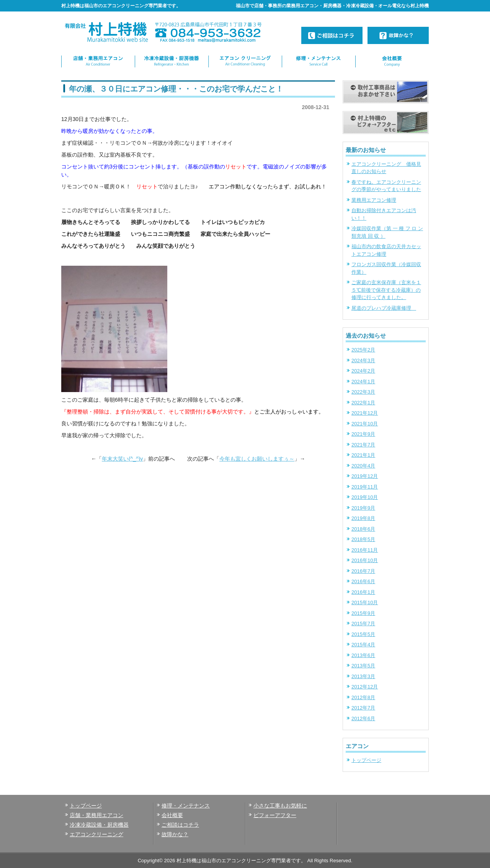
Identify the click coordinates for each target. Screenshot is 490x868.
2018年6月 (363, 529)
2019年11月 (365, 487)
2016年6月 (363, 581)
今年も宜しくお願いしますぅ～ (257, 459)
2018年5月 (363, 539)
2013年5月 (363, 666)
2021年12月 (365, 413)
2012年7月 (363, 708)
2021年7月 (363, 445)
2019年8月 (363, 518)
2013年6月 (363, 655)
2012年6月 (363, 718)
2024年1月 (363, 382)
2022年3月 (363, 392)
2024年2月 (363, 371)
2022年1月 (363, 403)
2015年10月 (365, 602)
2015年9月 (363, 613)
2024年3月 (363, 360)
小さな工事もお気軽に (280, 806)
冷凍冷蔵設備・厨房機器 (99, 825)
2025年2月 (363, 350)
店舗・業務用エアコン (96, 815)
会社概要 (172, 815)
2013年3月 (363, 676)
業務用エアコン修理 (374, 200)
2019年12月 (365, 476)
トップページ (366, 760)
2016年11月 (365, 550)
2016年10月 (365, 560)
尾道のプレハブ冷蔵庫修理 (384, 308)
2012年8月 (363, 697)
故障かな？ (175, 834)
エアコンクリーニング (96, 834)
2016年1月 (363, 592)
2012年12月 (365, 687)
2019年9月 (363, 508)
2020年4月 (363, 466)
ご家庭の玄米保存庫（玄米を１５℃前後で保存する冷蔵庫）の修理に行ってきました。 (386, 290)
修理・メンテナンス (186, 806)
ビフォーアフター (275, 815)
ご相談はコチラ (180, 825)
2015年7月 (363, 624)
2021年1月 (363, 455)
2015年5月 (363, 634)
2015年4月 (363, 645)
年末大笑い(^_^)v (122, 459)
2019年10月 (365, 497)
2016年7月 (363, 571)
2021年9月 (363, 434)
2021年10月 (365, 424)
